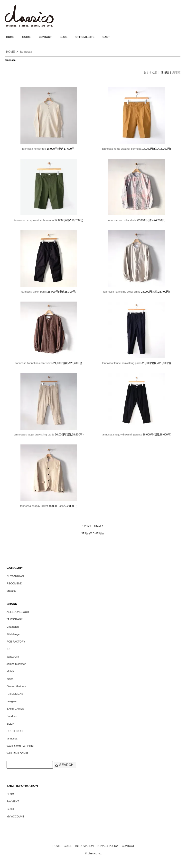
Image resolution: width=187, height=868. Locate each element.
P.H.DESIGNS (15, 694)
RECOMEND (14, 583)
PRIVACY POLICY (108, 846)
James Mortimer (16, 664)
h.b (8, 649)
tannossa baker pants (34, 292)
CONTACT (45, 37)
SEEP (10, 724)
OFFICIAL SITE (85, 37)
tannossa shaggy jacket (34, 506)
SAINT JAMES (15, 709)
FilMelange (13, 634)
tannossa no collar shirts (122, 220)
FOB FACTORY (16, 642)
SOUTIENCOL (15, 731)
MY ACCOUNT (15, 816)
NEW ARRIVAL (16, 576)
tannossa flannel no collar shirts (122, 292)
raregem (12, 701)
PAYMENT (13, 801)
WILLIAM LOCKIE (17, 753)
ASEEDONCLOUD (18, 612)
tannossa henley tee (34, 149)
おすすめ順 (150, 72)
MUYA (10, 671)
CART (106, 37)
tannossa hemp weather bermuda (122, 149)
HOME (10, 37)
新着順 (176, 72)
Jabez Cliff (13, 657)
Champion (13, 627)
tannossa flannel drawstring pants (122, 363)
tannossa (26, 52)
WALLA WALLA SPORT (21, 746)
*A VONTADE (15, 619)
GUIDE (26, 37)
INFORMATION (84, 846)
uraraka (11, 591)
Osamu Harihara (16, 686)
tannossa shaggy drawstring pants (34, 434)
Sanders (12, 716)
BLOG (64, 37)
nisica (10, 679)
